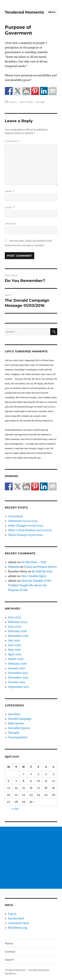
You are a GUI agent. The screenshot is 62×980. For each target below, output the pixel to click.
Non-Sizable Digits (34, 576)
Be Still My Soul (42, 571)
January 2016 (17, 668)
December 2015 (18, 673)
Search (9, 960)
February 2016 (17, 664)
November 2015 (18, 678)
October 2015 (17, 682)
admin (13, 102)
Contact (10, 952)
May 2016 (14, 650)
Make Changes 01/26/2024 (26, 526)
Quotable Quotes (19, 728)
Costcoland (15, 516)
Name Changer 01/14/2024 (25, 535)
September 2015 (19, 687)
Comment (12, 141)
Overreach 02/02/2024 (23, 521)
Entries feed (16, 918)
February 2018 (17, 631)
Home (9, 943)
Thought (40, 102)
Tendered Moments (24, 12)
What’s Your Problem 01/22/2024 (30, 530)
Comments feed (18, 923)
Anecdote (14, 714)
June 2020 (15, 627)
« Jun (15, 809)
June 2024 (15, 617)
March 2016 (16, 659)
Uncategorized (18, 737)
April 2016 (15, 654)
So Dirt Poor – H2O (34, 562)
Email (10, 208)
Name (10, 191)
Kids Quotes (16, 723)
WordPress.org (18, 928)
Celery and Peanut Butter (40, 567)
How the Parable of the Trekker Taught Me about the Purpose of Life (30, 585)
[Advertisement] (31, 858)
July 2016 (14, 640)
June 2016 (15, 645)
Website (10, 224)
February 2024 (18, 622)
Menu (52, 12)
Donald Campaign (20, 719)
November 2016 (18, 636)
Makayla (14, 567)
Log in (12, 914)
